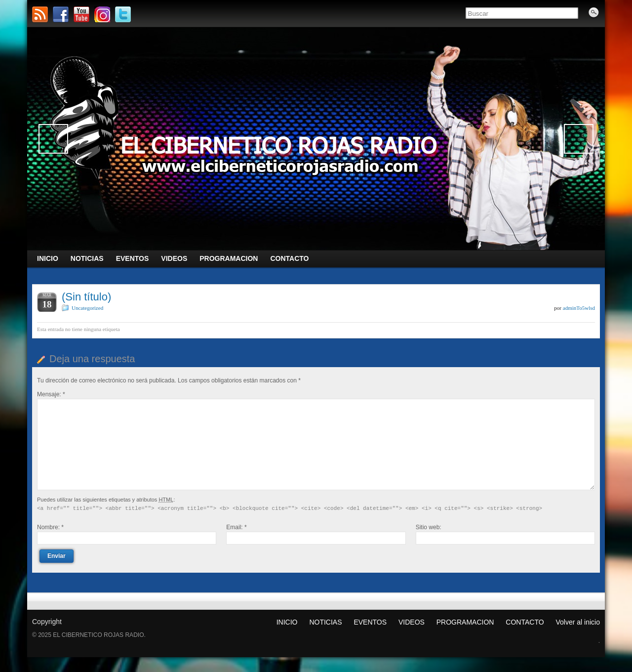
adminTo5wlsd (579, 308)
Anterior (53, 139)
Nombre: (50, 527)
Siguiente (579, 139)
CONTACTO (525, 622)
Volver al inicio (578, 622)
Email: (236, 527)
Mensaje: (51, 394)
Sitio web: (429, 527)
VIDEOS (412, 622)
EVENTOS (370, 622)
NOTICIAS (325, 622)
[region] (316, 139)
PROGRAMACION (465, 622)
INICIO (287, 622)
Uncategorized (87, 308)
